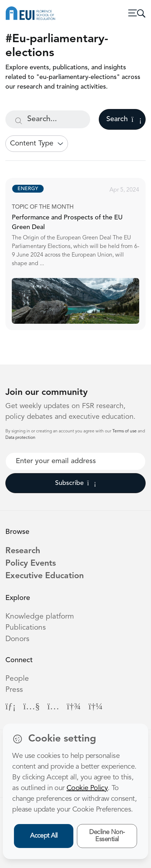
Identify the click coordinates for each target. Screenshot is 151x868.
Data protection (20, 438)
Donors (17, 639)
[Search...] (48, 119)
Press (14, 690)
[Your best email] (75, 461)
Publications (26, 628)
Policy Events (31, 564)
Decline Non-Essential (107, 836)
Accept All (44, 836)
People (17, 679)
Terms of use (125, 431)
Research (23, 551)
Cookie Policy (87, 788)
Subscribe (76, 483)
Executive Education (45, 576)
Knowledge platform (40, 617)
